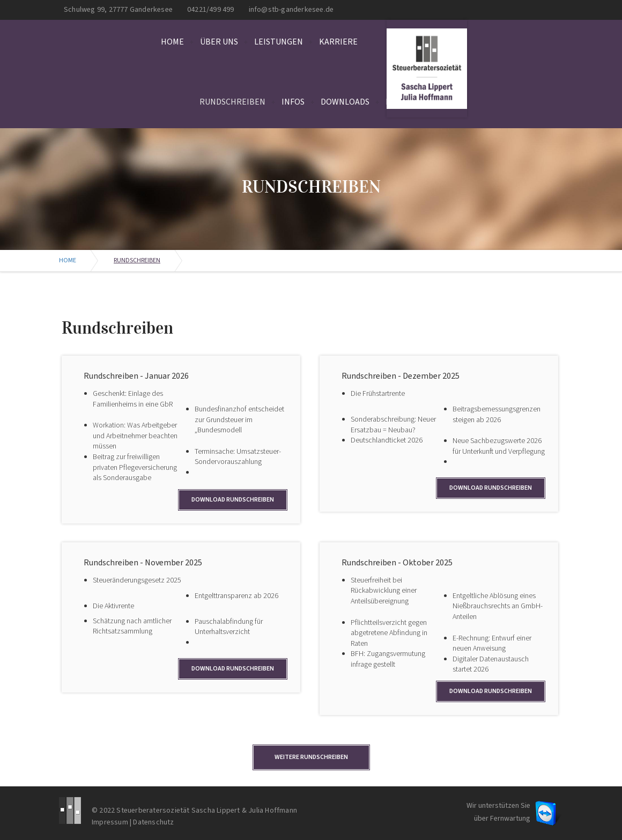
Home (172, 42)
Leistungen (279, 42)
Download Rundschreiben (233, 500)
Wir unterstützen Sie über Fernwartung (498, 812)
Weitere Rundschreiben (311, 757)
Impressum (110, 822)
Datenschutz (153, 822)
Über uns (219, 42)
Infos (293, 102)
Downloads (345, 102)
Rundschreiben (232, 102)
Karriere (338, 42)
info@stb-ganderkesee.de (291, 10)
